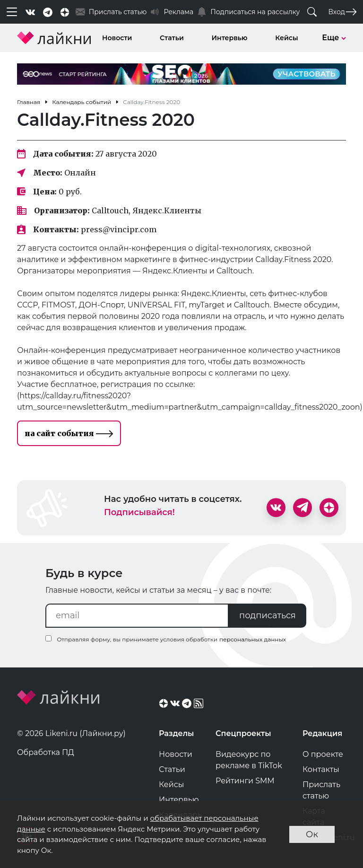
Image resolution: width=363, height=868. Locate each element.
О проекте (323, 754)
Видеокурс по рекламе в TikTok (249, 760)
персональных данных (253, 639)
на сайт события (69, 433)
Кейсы (286, 38)
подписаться (268, 615)
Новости (117, 38)
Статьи (172, 38)
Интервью (230, 38)
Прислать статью (321, 790)
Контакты (321, 769)
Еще (334, 38)
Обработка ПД (46, 752)
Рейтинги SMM (245, 781)
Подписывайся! (139, 512)
